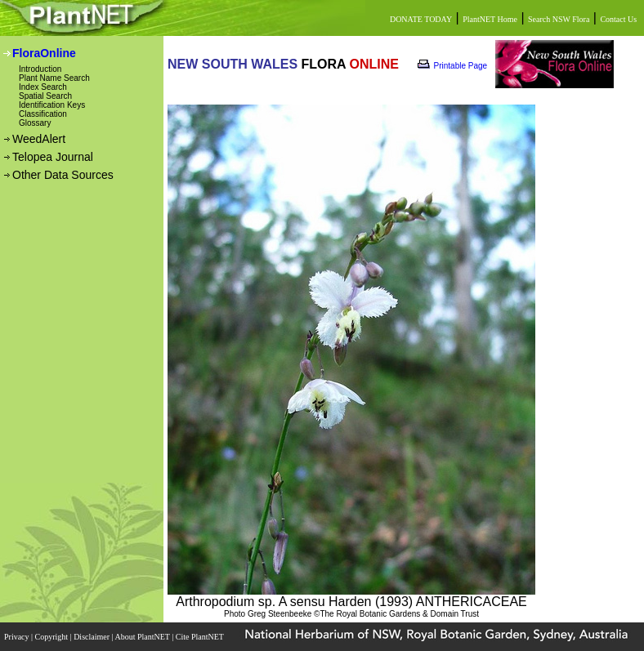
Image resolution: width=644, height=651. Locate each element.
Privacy (18, 637)
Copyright (53, 637)
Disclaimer (92, 637)
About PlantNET (143, 637)
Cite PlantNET (201, 637)
